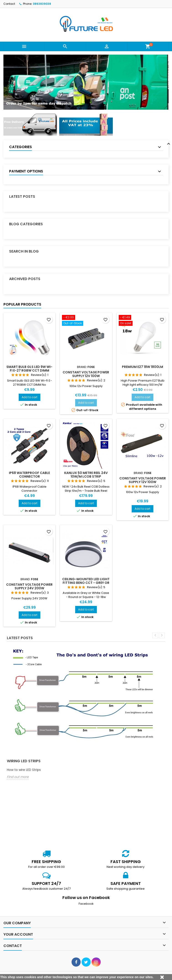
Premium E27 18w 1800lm (142, 367)
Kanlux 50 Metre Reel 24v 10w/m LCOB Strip (86, 475)
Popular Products (22, 304)
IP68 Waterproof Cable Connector (29, 475)
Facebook (86, 904)
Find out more (18, 777)
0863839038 (42, 4)
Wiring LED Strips (24, 761)
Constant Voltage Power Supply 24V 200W (29, 586)
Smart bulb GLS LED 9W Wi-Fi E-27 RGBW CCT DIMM (29, 369)
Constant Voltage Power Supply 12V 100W (86, 374)
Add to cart (30, 397)
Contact (9, 4)
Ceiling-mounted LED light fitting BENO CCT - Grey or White (86, 583)
